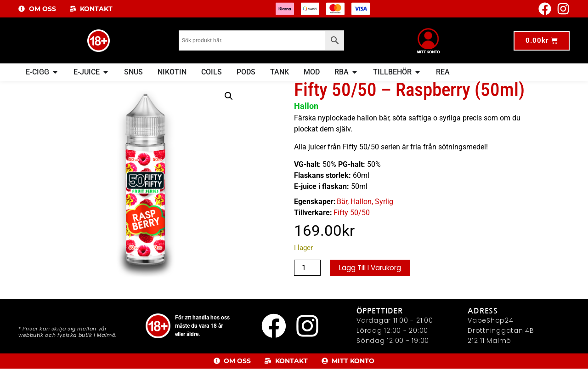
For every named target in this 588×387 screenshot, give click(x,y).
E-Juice (79, 87)
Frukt (100, 87)
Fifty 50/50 (352, 231)
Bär (342, 220)
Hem (32, 87)
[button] (229, 114)
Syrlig (384, 220)
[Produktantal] (307, 286)
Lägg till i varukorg (373, 286)
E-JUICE (54, 87)
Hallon (361, 220)
